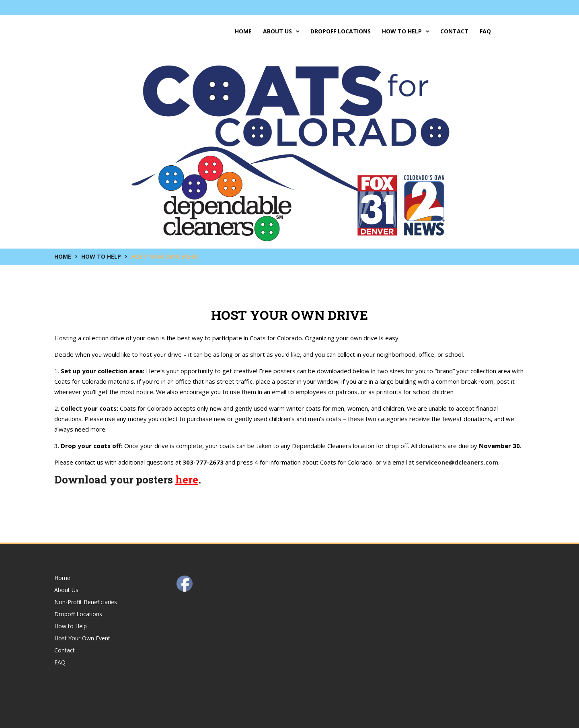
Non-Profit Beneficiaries (86, 602)
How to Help (406, 31)
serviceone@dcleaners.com (457, 462)
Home (243, 31)
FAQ (485, 31)
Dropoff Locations (341, 31)
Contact (454, 31)
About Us (281, 31)
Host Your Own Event (82, 638)
